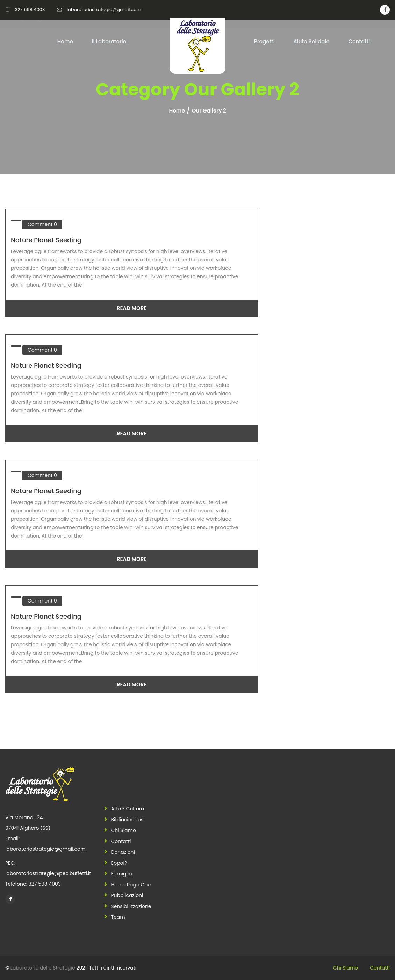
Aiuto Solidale (311, 41)
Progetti (264, 41)
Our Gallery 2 (209, 111)
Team (118, 917)
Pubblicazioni (127, 895)
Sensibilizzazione (131, 906)
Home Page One (131, 885)
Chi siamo (124, 830)
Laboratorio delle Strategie (43, 968)
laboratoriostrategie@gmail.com (104, 10)
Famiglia (122, 874)
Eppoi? (119, 863)
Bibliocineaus (127, 820)
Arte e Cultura (128, 809)
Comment (42, 224)
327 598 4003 (30, 10)
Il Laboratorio (109, 41)
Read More (132, 308)
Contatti (359, 41)
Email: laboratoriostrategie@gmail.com (45, 844)
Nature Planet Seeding (46, 240)
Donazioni (123, 852)
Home (65, 41)
